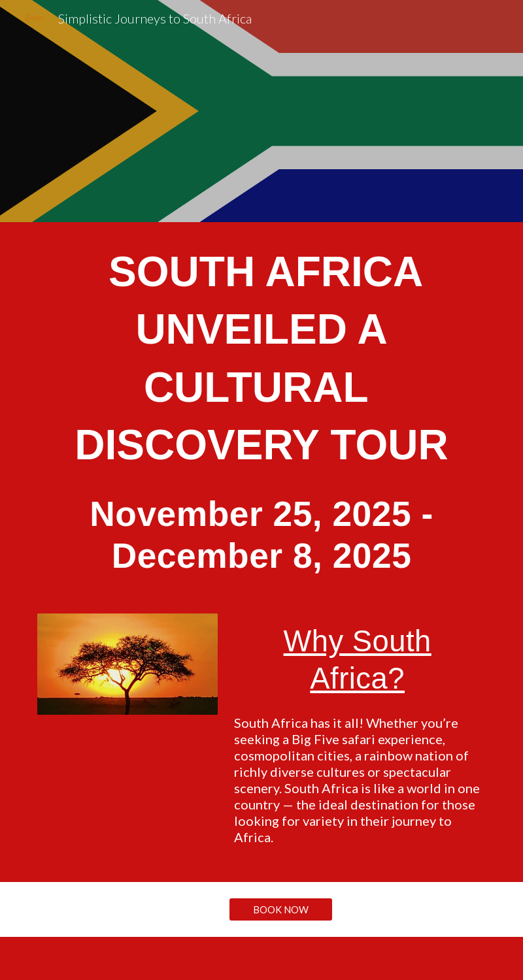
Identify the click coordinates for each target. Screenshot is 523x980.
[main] (261, 410)
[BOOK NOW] (280, 909)
